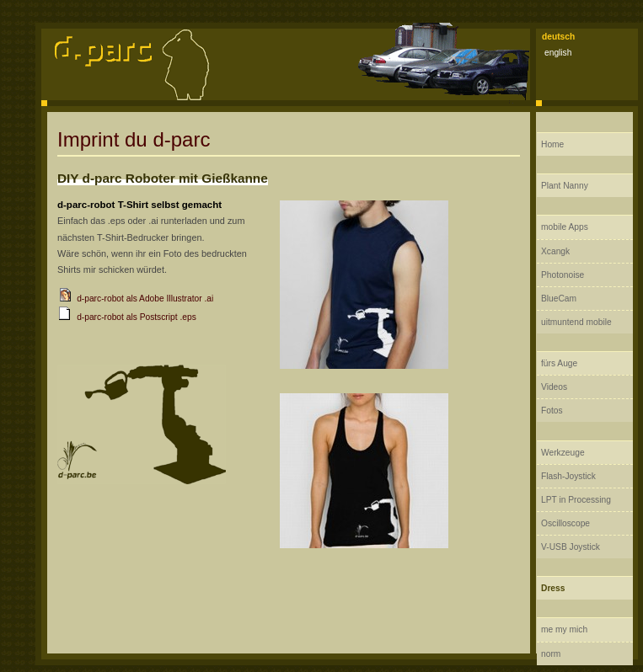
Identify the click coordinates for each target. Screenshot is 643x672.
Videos (554, 387)
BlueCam (559, 299)
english (558, 53)
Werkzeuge (563, 453)
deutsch (558, 37)
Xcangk (555, 251)
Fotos (552, 411)
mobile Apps (565, 227)
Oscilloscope (565, 523)
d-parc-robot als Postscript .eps (137, 317)
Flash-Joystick (568, 476)
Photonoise (563, 275)
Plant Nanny (565, 186)
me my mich (564, 629)
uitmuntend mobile (576, 322)
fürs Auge (559, 363)
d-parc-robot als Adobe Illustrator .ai (145, 299)
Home (552, 144)
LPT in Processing (576, 500)
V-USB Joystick (571, 547)
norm (551, 654)
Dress (553, 588)
